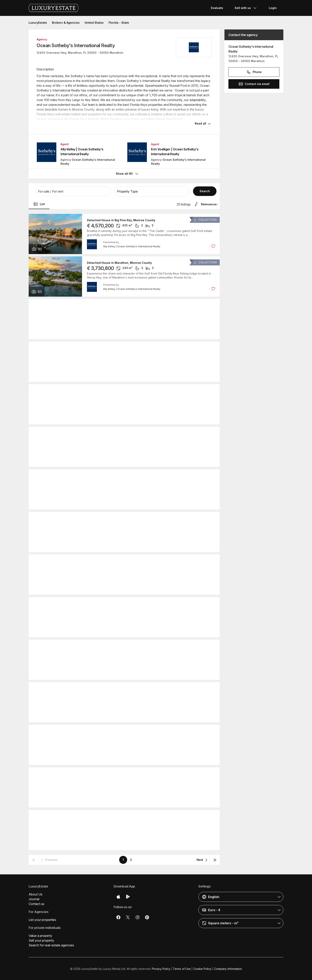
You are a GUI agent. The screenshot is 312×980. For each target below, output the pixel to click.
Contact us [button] (37, 903)
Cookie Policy (202, 968)
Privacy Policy (161, 968)
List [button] (39, 204)
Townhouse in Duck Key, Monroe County (116, 731)
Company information (228, 968)
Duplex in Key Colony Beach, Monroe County (118, 603)
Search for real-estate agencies (51, 945)
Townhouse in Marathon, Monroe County (116, 560)
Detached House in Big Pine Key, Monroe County (121, 220)
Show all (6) (127, 173)
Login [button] (273, 8)
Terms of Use (182, 968)
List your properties (42, 919)
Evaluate (217, 8)
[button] (73, 191)
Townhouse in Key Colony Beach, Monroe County (122, 433)
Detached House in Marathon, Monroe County (119, 262)
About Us (36, 894)
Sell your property (41, 940)
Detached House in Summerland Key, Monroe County (124, 773)
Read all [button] (200, 123)
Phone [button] (254, 72)
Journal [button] (34, 899)
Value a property (40, 935)
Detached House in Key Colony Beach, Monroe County (125, 390)
